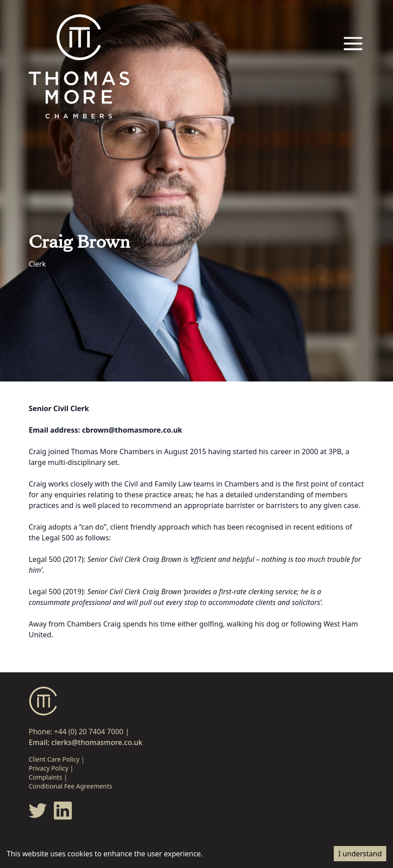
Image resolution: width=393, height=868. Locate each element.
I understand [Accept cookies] (360, 854)
